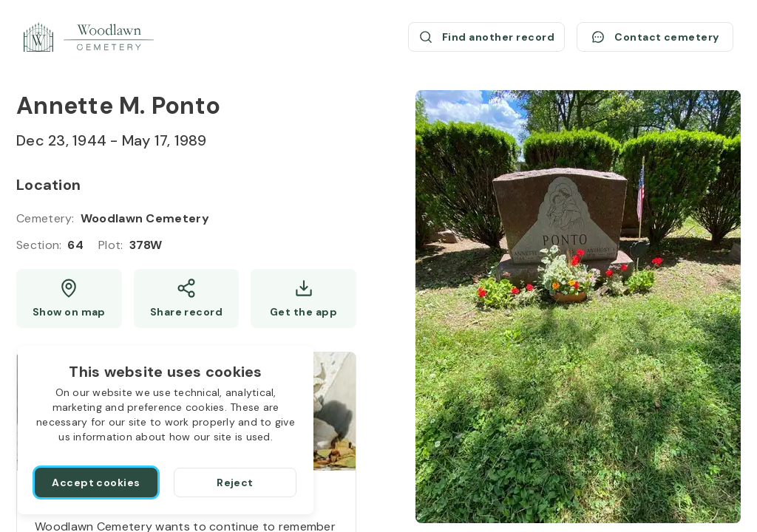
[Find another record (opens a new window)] (486, 37)
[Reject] (235, 482)
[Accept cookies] (96, 482)
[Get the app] (303, 299)
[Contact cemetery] (655, 37)
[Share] (187, 299)
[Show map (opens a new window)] (69, 299)
